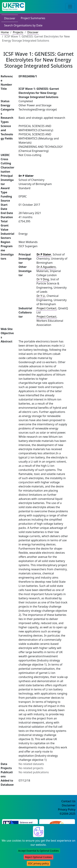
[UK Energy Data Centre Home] (14, 7)
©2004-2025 (68, 814)
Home (5, 32)
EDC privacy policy (38, 863)
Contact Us (68, 801)
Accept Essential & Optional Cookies (39, 851)
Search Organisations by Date (23, 25)
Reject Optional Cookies (38, 857)
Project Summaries (33, 18)
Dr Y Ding (43, 279)
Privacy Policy (67, 809)
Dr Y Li (41, 296)
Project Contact (46, 308)
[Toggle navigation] (70, 7)
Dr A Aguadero (46, 267)
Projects (18, 32)
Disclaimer (69, 805)
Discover (10, 18)
